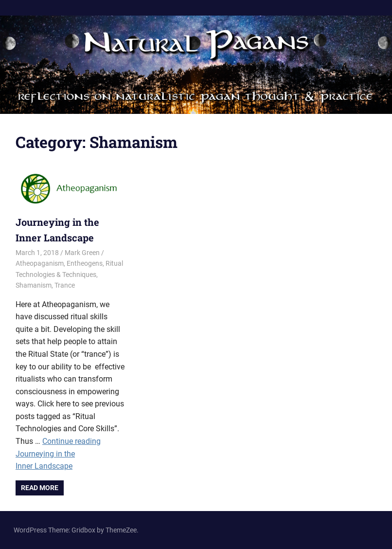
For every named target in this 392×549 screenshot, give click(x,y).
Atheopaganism (40, 263)
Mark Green (82, 253)
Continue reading (58, 454)
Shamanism (34, 285)
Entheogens (85, 263)
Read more (40, 488)
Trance (65, 285)
